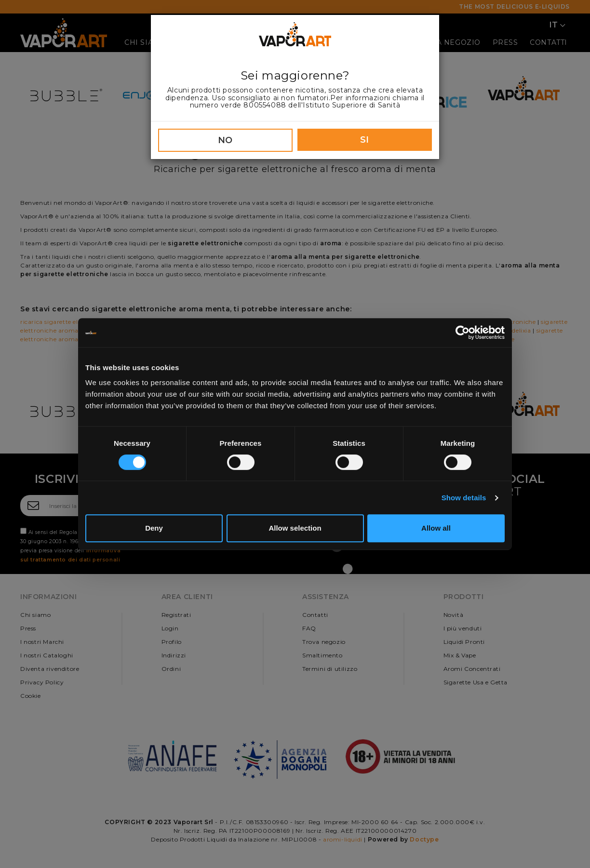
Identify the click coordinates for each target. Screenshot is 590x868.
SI (365, 140)
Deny (154, 528)
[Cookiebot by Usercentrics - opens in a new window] (463, 333)
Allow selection (295, 528)
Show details (464, 498)
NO (225, 140)
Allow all (436, 528)
